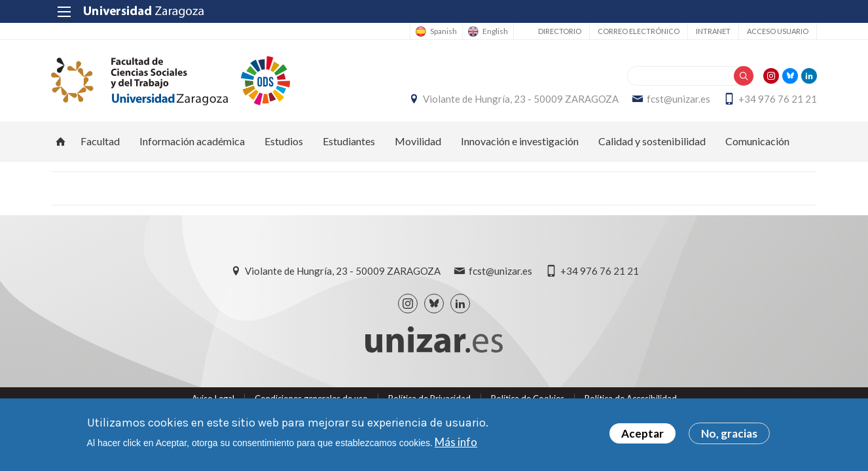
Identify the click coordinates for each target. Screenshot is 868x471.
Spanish (443, 31)
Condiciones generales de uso (311, 398)
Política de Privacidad (429, 398)
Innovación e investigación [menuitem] (520, 141)
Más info (456, 444)
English (495, 31)
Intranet (713, 31)
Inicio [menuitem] (61, 141)
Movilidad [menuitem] (418, 141)
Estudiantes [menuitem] (349, 141)
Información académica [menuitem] (192, 141)
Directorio (560, 31)
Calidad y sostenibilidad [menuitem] (652, 141)
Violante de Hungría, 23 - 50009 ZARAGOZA (521, 99)
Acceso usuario (778, 31)
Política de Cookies (528, 398)
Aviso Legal (213, 398)
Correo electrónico (639, 31)
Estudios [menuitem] (284, 141)
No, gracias (729, 436)
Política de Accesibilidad (631, 398)
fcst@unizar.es (678, 99)
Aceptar (642, 436)
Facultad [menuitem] (100, 141)
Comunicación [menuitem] (757, 141)
